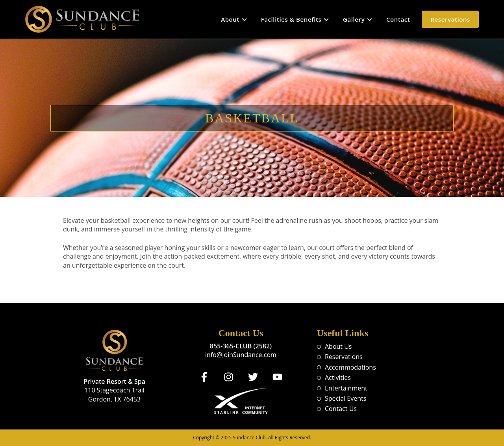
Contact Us (341, 409)
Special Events (346, 398)
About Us (338, 346)
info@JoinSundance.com (241, 355)
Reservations (344, 357)
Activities (338, 378)
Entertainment (346, 388)
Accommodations (350, 367)
